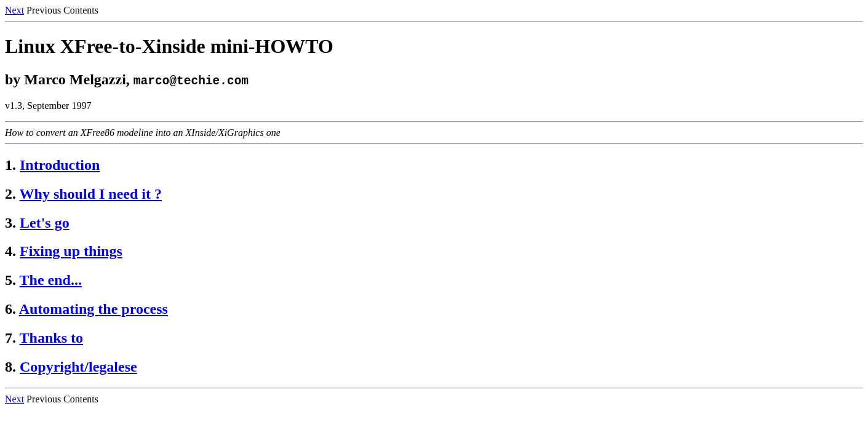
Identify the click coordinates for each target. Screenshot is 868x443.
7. (10, 338)
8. (10, 367)
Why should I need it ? (91, 194)
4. (10, 251)
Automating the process (94, 309)
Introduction (60, 165)
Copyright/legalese (78, 367)
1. (10, 165)
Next (14, 10)
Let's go (45, 223)
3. (10, 223)
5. (10, 280)
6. (10, 309)
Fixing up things (71, 251)
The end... (51, 280)
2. (10, 194)
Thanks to (51, 338)
